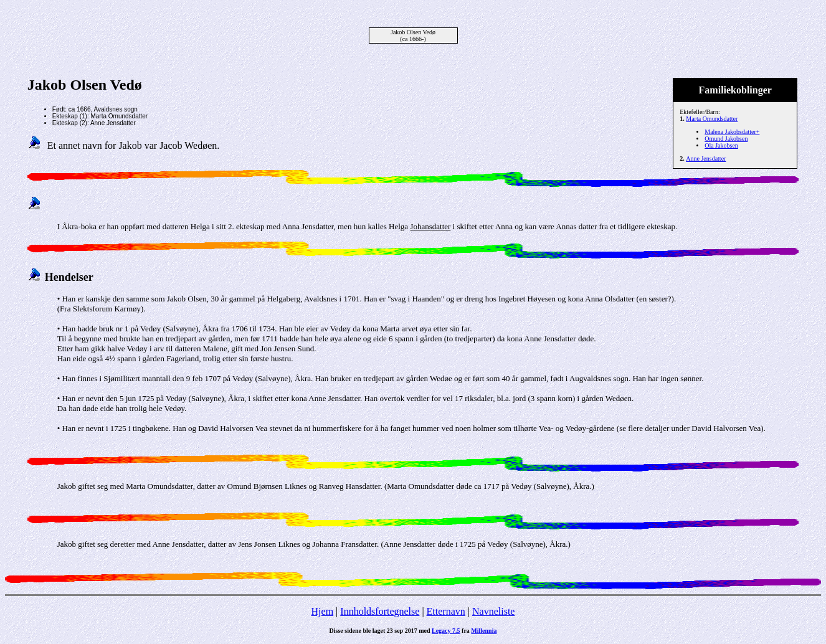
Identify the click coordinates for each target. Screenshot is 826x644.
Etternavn (446, 611)
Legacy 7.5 (446, 631)
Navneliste (493, 611)
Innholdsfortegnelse (380, 611)
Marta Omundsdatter (712, 119)
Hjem (323, 611)
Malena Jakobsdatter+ (732, 132)
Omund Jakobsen (726, 139)
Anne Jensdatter (706, 159)
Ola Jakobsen (721, 145)
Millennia (484, 631)
